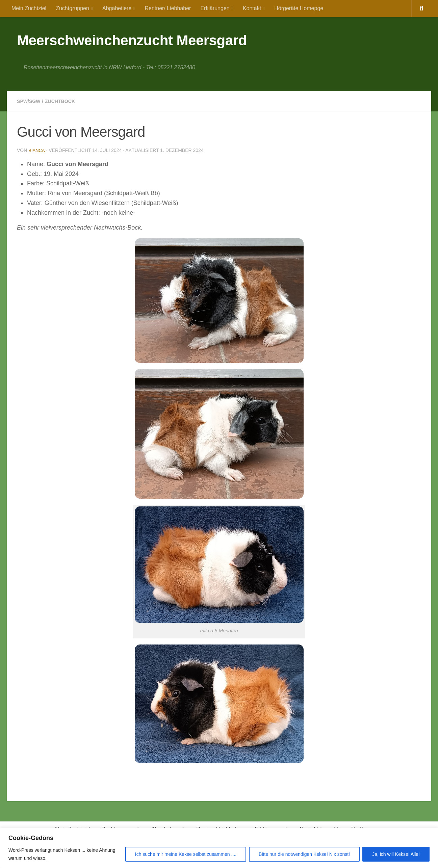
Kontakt (252, 8)
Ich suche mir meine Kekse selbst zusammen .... (186, 854)
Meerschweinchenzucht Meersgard (132, 40)
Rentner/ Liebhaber (168, 8)
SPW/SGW (30, 101)
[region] (219, 848)
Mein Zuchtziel (29, 8)
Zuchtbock (65, 101)
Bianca (37, 150)
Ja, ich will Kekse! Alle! (396, 854)
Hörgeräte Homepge (299, 8)
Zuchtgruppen (72, 8)
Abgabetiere (117, 8)
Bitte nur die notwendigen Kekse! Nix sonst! (304, 854)
